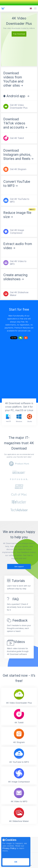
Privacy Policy (9, 848)
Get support (19, 567)
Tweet (14, 337)
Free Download (19, 34)
